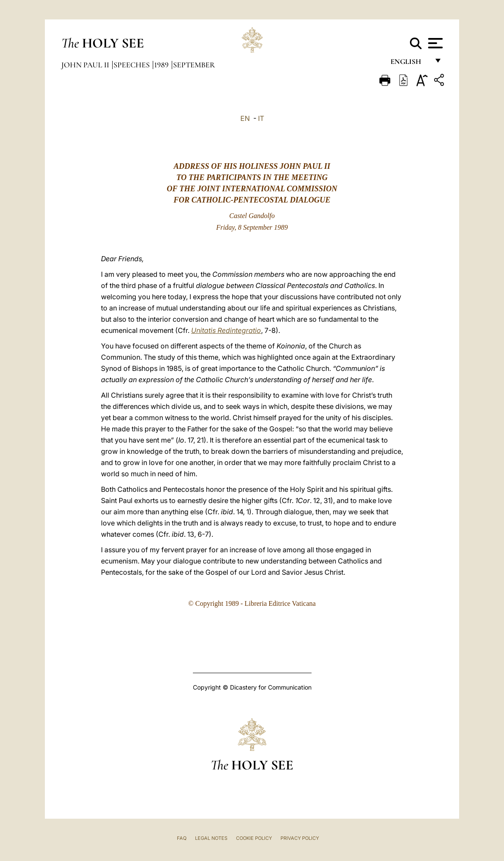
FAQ (182, 838)
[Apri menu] (434, 43)
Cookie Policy (254, 838)
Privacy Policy (300, 838)
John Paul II (86, 65)
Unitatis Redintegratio (226, 330)
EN (245, 118)
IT (261, 118)
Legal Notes (211, 838)
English (410, 64)
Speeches (132, 65)
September (194, 65)
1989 (162, 65)
